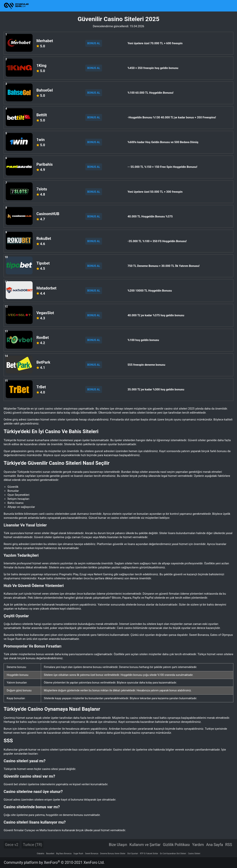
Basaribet (50, 854)
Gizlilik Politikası (176, 845)
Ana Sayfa (215, 845)
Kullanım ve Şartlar (145, 845)
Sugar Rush (78, 854)
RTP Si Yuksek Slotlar (149, 854)
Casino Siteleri (194, 854)
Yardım (198, 845)
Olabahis (41, 854)
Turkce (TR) (32, 845)
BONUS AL (94, 43)
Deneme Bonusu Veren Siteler (113, 854)
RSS (229, 845)
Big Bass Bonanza (64, 854)
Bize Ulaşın (118, 845)
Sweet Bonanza (92, 854)
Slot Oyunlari (133, 854)
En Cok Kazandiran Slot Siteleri (173, 854)
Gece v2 (12, 845)
